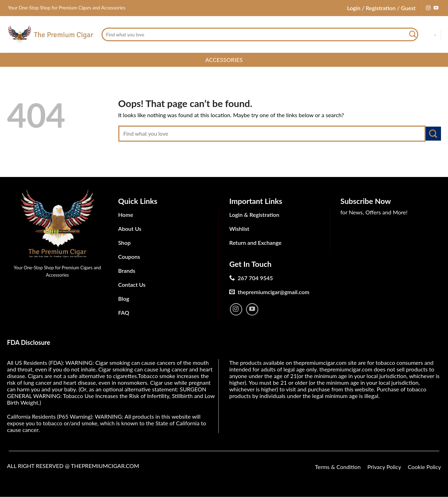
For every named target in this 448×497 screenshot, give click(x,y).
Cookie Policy (424, 467)
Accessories (224, 60)
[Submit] (413, 35)
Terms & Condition (338, 467)
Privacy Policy (384, 467)
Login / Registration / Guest (381, 8)
